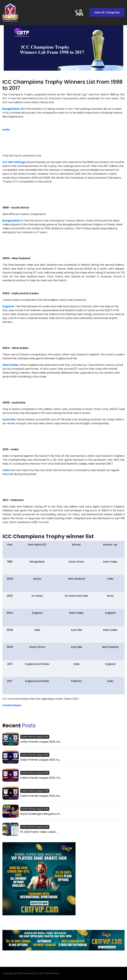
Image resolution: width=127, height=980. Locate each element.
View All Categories (107, 12)
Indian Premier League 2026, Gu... (41, 742)
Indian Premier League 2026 (35, 737)
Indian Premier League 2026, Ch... (41, 778)
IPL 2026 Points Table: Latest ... (39, 832)
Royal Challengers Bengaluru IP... (41, 814)
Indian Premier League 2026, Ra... (41, 796)
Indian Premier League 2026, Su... (41, 760)
